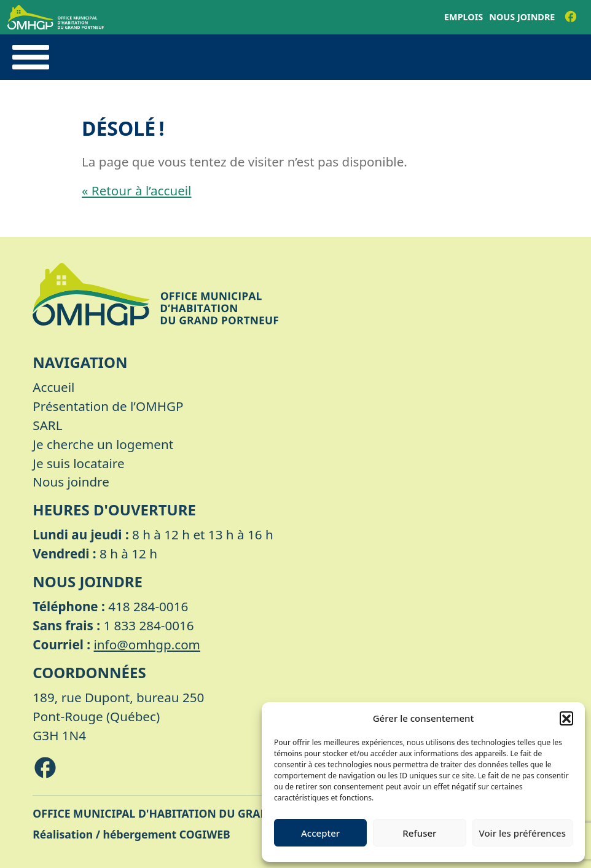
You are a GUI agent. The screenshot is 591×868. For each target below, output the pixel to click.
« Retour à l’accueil (136, 190)
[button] (566, 718)
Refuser (419, 833)
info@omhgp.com (147, 644)
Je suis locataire (78, 463)
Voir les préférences (523, 833)
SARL (47, 425)
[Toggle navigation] (31, 57)
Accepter (320, 833)
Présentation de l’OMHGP (108, 406)
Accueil (53, 387)
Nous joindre (522, 17)
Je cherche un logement (103, 444)
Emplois (464, 17)
